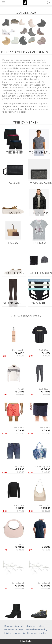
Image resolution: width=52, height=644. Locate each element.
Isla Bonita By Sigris (42, 467)
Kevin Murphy (18, 350)
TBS (49, 544)
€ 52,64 (20, 353)
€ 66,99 (46, 469)
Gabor (15, 183)
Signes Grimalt (18, 583)
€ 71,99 (47, 395)
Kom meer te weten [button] (37, 633)
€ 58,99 (46, 550)
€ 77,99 (20, 356)
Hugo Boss (15, 273)
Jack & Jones (45, 350)
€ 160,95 (45, 508)
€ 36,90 (20, 395)
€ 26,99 (20, 433)
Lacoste (15, 243)
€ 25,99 (20, 392)
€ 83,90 (20, 550)
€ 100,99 (46, 472)
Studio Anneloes (15, 303)
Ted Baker (15, 152)
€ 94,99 (20, 586)
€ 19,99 (47, 356)
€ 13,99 (46, 353)
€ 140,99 (20, 589)
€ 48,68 (20, 547)
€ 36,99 (46, 547)
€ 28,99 (20, 508)
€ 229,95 (46, 511)
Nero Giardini (45, 505)
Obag (22, 544)
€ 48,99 (46, 392)
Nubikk (15, 213)
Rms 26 (21, 389)
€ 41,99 (21, 472)
